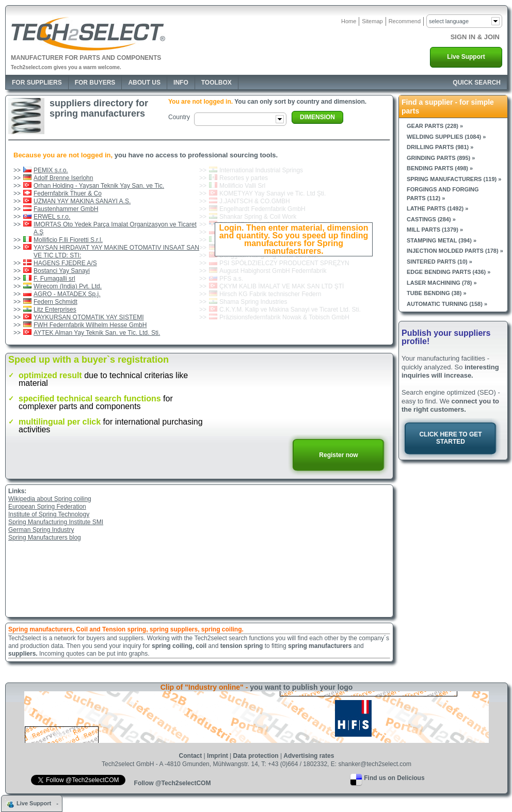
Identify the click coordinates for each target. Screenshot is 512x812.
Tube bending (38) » (437, 293)
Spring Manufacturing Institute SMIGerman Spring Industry (56, 526)
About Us (144, 83)
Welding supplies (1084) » (446, 137)
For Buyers (95, 83)
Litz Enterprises (55, 310)
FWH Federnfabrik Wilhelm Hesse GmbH (90, 325)
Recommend (405, 21)
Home (349, 21)
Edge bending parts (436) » (449, 272)
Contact (191, 756)
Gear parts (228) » (435, 126)
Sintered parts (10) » (439, 262)
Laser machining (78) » (442, 283)
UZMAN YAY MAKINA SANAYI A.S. (82, 201)
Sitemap (372, 21)
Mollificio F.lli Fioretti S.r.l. (68, 240)
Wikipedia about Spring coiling (50, 499)
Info (181, 83)
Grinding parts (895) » (441, 158)
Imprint (218, 756)
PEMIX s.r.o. (51, 170)
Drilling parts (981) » (440, 147)
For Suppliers (37, 83)
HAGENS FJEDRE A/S (65, 263)
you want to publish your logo (301, 687)
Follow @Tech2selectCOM (173, 783)
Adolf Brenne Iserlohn (63, 178)
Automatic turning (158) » (447, 304)
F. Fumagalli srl (54, 279)
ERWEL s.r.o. (52, 217)
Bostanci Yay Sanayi (62, 271)
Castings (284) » (431, 219)
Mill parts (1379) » (435, 230)
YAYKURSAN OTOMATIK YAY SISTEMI (89, 317)
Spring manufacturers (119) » (454, 179)
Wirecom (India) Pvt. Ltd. (68, 286)
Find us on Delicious (394, 778)
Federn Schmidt (55, 302)
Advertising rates (309, 756)
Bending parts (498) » (440, 168)
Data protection (256, 756)
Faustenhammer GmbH (66, 209)
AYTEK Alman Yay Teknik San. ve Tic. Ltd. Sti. (97, 333)
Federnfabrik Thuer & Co (68, 193)
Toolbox (217, 83)
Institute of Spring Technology (49, 514)
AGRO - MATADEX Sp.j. (67, 294)
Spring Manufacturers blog (45, 538)
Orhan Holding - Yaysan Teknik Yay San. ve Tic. (99, 186)
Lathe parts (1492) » (437, 208)
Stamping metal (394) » (442, 240)
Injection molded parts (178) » (455, 251)
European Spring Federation (47, 507)
